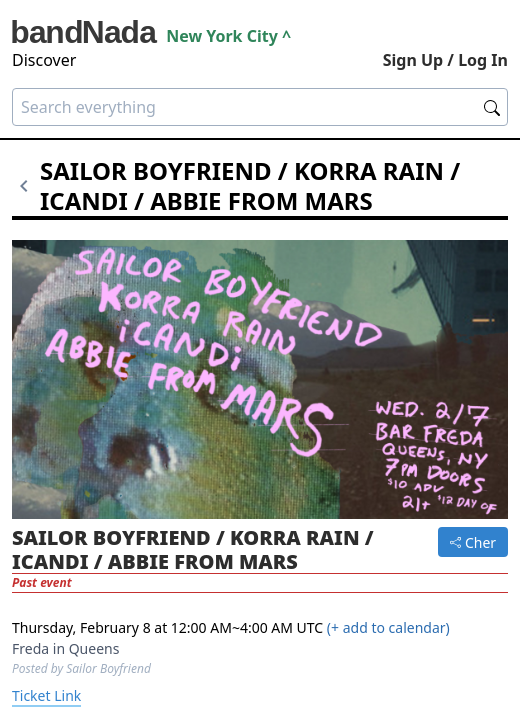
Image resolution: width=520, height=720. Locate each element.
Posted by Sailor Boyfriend (81, 668)
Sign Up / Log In (445, 60)
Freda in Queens (65, 648)
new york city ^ (228, 36)
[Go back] (26, 186)
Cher (473, 542)
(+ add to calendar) (388, 627)
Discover (44, 60)
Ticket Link (46, 695)
